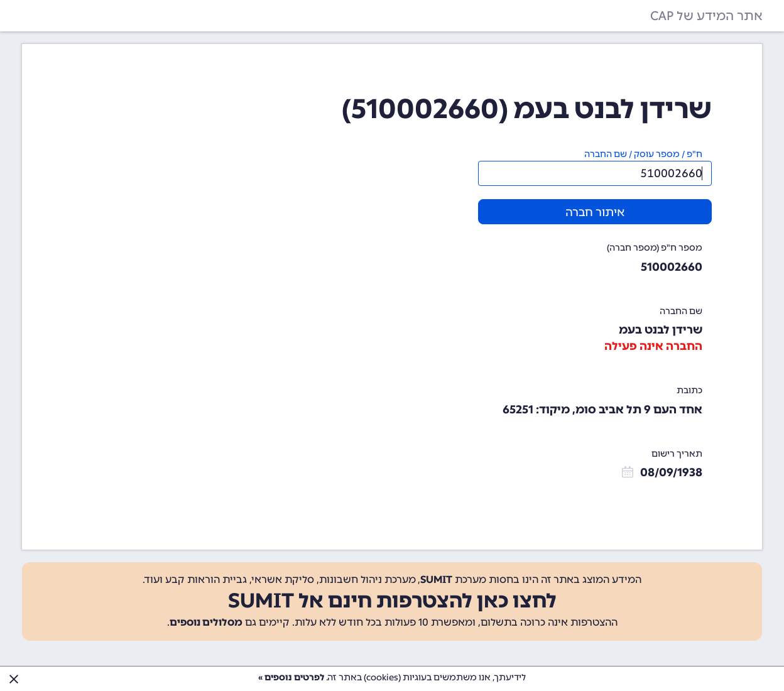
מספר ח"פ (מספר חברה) (655, 248)
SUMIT (436, 579)
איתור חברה (595, 212)
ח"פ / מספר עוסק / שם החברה (643, 154)
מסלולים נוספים (206, 622)
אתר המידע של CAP (706, 16)
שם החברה (681, 311)
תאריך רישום (677, 454)
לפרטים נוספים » (291, 677)
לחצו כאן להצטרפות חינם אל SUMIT (392, 601)
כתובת (689, 390)
